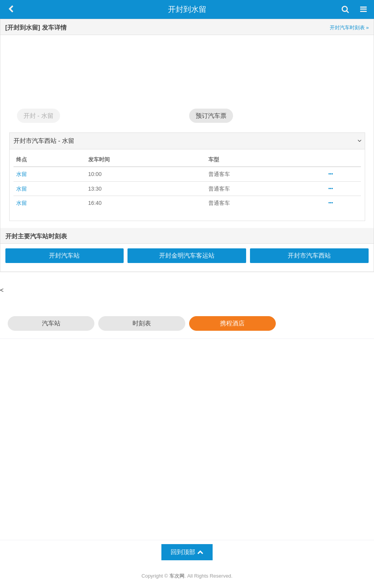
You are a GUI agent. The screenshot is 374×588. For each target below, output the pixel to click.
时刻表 (142, 323)
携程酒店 (232, 323)
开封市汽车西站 (309, 255)
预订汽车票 (211, 116)
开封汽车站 (64, 255)
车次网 (177, 576)
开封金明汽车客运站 (187, 255)
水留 (22, 174)
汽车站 (51, 323)
